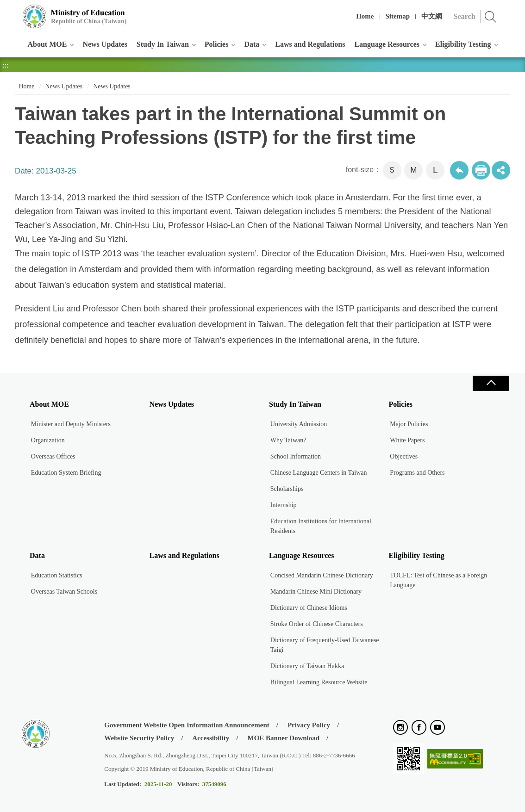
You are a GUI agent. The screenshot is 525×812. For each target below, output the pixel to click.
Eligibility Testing (463, 44)
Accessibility (211, 738)
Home (365, 16)
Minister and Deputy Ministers (71, 424)
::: (13, 11)
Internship (284, 505)
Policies (217, 44)
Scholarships (287, 489)
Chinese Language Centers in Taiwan (319, 473)
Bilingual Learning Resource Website (319, 682)
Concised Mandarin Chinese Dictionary (322, 575)
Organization (48, 440)
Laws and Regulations (310, 44)
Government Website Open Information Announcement (187, 725)
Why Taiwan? (288, 440)
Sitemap (398, 16)
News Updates (105, 44)
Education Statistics (57, 575)
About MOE (47, 44)
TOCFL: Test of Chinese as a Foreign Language (438, 580)
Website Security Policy (139, 738)
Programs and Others (417, 473)
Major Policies (409, 424)
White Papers (407, 440)
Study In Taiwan (163, 44)
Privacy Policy (309, 725)
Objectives (404, 456)
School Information (296, 456)
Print (481, 170)
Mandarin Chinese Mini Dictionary (316, 592)
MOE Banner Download (283, 738)
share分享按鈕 (501, 170)
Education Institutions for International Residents (321, 526)
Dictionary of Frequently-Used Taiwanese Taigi (325, 645)
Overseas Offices (53, 456)
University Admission (299, 424)
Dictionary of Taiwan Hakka (307, 666)
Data (252, 44)
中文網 (432, 16)
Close (491, 383)
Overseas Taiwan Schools (64, 592)
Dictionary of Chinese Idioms (309, 608)
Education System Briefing (66, 473)
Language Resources (387, 44)
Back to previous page (459, 170)
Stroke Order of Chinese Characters (317, 624)
